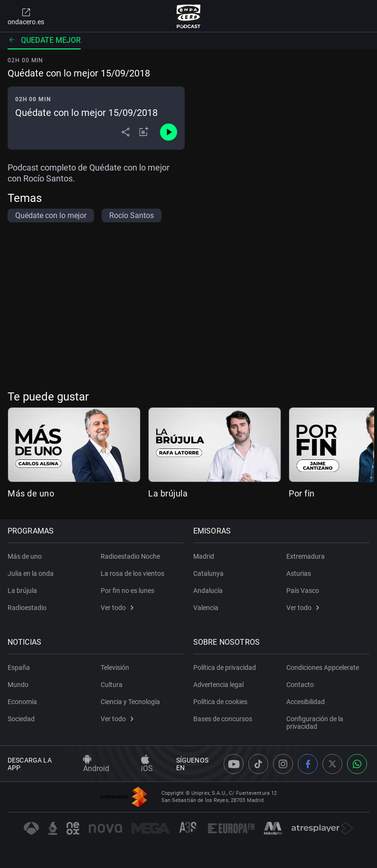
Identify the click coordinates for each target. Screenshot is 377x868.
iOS (147, 764)
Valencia (206, 608)
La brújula (168, 493)
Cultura (112, 685)
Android (96, 764)
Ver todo (117, 608)
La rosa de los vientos (132, 573)
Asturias (299, 573)
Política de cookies (220, 702)
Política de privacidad (225, 668)
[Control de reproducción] (169, 132)
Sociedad (21, 719)
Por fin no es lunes (127, 591)
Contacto (300, 685)
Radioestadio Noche (130, 556)
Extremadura (306, 556)
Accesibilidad (306, 702)
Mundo (18, 685)
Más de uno (31, 493)
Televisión (115, 668)
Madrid (204, 556)
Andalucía (208, 591)
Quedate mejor (44, 40)
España (19, 668)
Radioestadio (27, 608)
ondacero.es (26, 16)
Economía (22, 702)
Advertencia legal (218, 685)
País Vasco (303, 591)
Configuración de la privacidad (315, 723)
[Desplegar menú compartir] (126, 132)
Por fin (302, 493)
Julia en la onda (31, 573)
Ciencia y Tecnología (130, 702)
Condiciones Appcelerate (323, 668)
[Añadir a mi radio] (144, 132)
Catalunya (208, 573)
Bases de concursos (223, 719)
